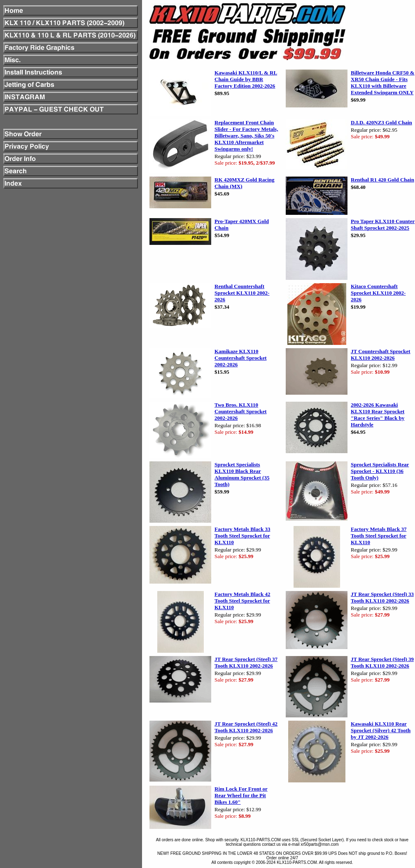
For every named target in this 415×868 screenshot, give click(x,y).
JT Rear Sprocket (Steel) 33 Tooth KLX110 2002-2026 (382, 597)
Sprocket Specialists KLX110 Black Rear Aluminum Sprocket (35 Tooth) (242, 474)
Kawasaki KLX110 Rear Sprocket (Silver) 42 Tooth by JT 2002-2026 (381, 730)
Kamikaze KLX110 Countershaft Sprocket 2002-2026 (241, 358)
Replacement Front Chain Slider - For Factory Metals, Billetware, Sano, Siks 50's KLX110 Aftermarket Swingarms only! (246, 136)
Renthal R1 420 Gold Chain (382, 180)
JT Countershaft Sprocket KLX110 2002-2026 (381, 355)
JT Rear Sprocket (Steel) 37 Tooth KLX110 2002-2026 (246, 662)
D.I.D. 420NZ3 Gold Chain (381, 122)
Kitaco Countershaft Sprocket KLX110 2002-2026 (378, 293)
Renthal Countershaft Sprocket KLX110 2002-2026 (242, 293)
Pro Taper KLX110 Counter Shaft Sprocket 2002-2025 (383, 225)
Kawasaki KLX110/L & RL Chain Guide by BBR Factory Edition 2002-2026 (246, 79)
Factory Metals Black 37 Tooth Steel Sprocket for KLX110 (379, 536)
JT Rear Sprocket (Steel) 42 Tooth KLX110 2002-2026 (246, 727)
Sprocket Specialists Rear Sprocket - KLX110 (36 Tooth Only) (380, 471)
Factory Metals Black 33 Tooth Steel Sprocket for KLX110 (242, 536)
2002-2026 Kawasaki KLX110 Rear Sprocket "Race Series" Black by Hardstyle (378, 415)
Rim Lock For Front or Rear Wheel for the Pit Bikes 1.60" (241, 795)
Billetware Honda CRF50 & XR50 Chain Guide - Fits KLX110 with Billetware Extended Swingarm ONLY (383, 83)
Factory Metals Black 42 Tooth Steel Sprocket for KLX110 (242, 601)
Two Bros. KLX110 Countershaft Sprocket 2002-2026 (241, 411)
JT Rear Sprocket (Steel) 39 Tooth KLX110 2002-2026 (382, 662)
